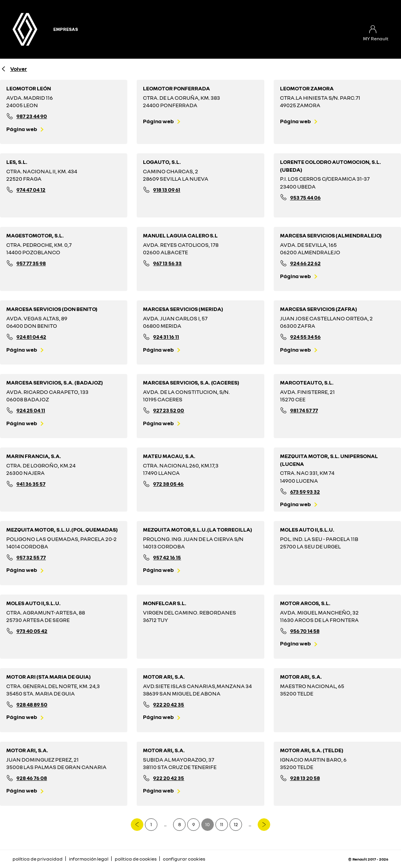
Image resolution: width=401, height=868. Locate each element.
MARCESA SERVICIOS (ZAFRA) (319, 309)
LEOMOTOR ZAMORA (307, 88)
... (165, 824)
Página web (22, 129)
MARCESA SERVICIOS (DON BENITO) (52, 309)
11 (222, 824)
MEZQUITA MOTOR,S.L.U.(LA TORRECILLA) (198, 529)
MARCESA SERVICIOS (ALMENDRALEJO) (331, 235)
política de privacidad (38, 859)
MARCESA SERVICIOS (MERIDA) (183, 309)
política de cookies (136, 859)
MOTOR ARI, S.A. (164, 677)
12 (236, 824)
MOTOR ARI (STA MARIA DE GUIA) (49, 677)
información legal (89, 859)
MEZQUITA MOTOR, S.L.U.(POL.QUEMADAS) (62, 529)
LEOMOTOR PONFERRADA (176, 88)
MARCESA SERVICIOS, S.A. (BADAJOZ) (55, 382)
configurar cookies (184, 859)
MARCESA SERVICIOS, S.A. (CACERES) (191, 382)
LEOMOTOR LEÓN (29, 88)
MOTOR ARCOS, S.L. (305, 603)
